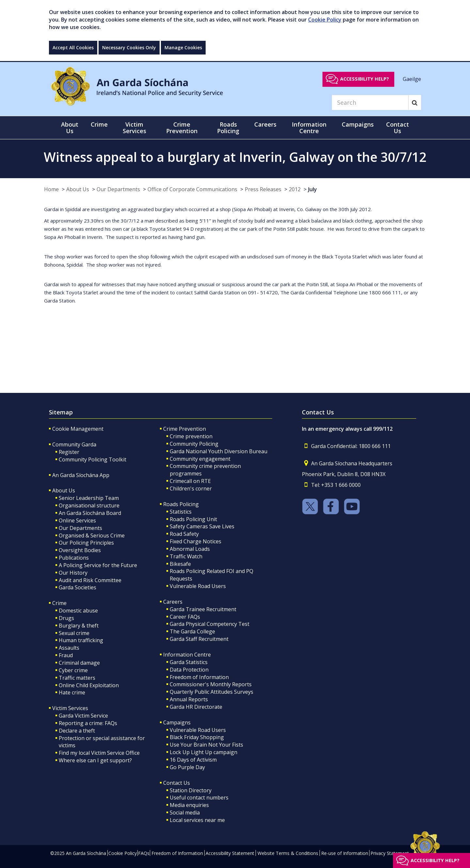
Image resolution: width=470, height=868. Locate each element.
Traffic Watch (186, 556)
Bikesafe (180, 564)
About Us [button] (70, 128)
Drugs (66, 618)
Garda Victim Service (83, 716)
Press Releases (263, 189)
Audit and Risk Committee (90, 580)
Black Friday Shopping (197, 737)
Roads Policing (181, 504)
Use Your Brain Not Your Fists (206, 745)
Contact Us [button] (398, 128)
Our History (73, 573)
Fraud (66, 655)
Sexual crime (74, 633)
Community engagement (200, 459)
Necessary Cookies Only (129, 47)
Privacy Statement (390, 853)
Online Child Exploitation (89, 685)
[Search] (370, 102)
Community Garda (74, 444)
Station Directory (191, 790)
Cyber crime (73, 670)
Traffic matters (77, 678)
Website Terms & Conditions (288, 853)
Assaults (69, 648)
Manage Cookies (183, 47)
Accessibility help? (365, 79)
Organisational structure (89, 505)
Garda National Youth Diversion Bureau (219, 451)
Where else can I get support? (95, 760)
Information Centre (187, 655)
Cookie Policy (325, 20)
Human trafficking (81, 640)
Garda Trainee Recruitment (203, 609)
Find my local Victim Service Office (99, 753)
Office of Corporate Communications (192, 189)
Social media (185, 813)
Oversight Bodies (80, 550)
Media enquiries (189, 805)
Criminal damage (79, 663)
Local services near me (197, 820)
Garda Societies (78, 587)
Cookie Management (78, 429)
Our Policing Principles (86, 543)
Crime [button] (99, 124)
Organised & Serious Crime (92, 535)
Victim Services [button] (134, 128)
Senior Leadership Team (89, 498)
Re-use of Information (345, 853)
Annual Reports (189, 699)
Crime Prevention (185, 429)
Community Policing (194, 444)
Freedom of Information (199, 677)
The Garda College (192, 631)
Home (51, 189)
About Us (78, 189)
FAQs (144, 853)
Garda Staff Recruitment (199, 639)
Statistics (181, 512)
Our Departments (118, 189)
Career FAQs (185, 617)
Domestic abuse (78, 611)
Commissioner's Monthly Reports (211, 684)
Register (69, 452)
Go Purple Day (187, 767)
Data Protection (189, 670)
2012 (295, 189)
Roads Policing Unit (193, 519)
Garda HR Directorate (196, 707)
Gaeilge (412, 79)
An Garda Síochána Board (90, 513)
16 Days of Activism (193, 760)
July (313, 189)
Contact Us (177, 783)
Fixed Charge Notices (196, 541)
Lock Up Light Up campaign (204, 752)
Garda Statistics (189, 662)
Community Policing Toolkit (93, 459)
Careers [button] (265, 124)
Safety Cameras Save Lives (202, 526)
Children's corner (191, 488)
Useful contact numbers (199, 798)
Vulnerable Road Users (198, 586)
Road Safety (184, 534)
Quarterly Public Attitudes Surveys (211, 692)
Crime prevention (191, 436)
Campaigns (177, 722)
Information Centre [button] (309, 128)
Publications (74, 558)
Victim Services (70, 708)
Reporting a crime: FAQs (88, 723)
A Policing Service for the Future (98, 565)
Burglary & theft (79, 626)
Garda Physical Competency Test (210, 624)
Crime (59, 603)
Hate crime (72, 692)
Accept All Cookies (73, 47)
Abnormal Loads (190, 549)
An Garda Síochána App (81, 475)
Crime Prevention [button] (182, 128)
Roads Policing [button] (228, 128)
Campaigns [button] (358, 124)
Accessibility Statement (230, 853)
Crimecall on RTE (190, 481)
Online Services (77, 520)
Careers (173, 602)
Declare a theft (77, 731)
